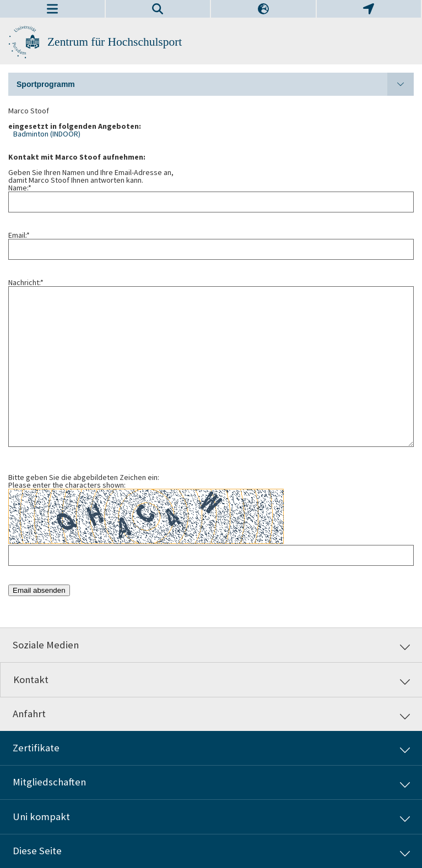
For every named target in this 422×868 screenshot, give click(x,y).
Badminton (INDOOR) (47, 134)
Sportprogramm (215, 84)
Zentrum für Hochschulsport (115, 42)
